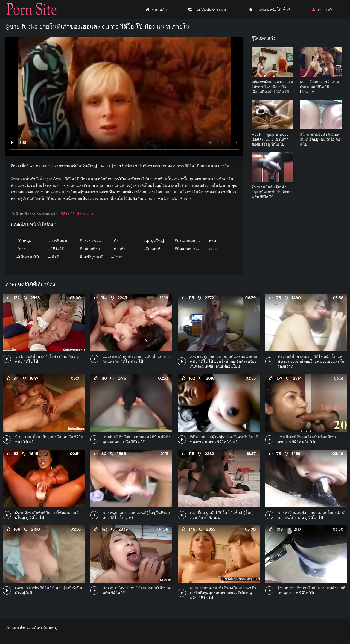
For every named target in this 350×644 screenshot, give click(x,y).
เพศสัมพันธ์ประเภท (208, 10)
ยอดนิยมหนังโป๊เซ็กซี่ (270, 10)
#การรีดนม (58, 241)
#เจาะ (212, 249)
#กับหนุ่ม (24, 241)
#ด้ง (115, 241)
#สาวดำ (118, 249)
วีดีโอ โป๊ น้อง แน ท (77, 214)
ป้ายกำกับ (323, 10)
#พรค (211, 241)
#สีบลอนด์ (152, 249)
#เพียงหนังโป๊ (28, 257)
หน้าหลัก (156, 10)
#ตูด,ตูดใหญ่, (154, 241)
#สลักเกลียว (90, 249)
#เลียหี (54, 257)
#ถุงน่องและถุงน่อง (189, 241)
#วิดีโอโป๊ (56, 249)
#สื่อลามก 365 (187, 249)
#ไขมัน (118, 257)
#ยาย (21, 249)
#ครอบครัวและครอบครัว (94, 241)
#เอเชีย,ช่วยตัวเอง (94, 257)
